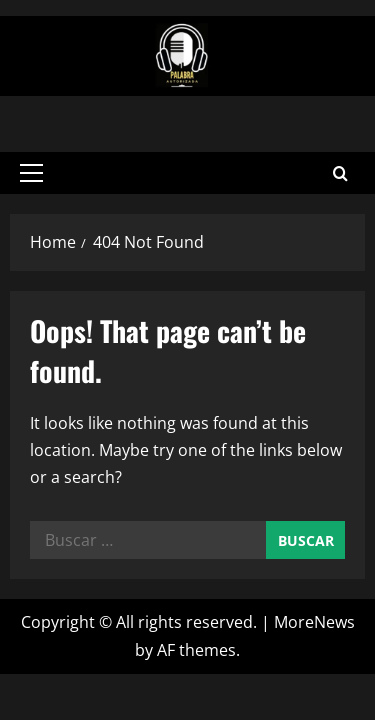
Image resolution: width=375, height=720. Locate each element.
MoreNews (314, 619)
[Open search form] (340, 171)
